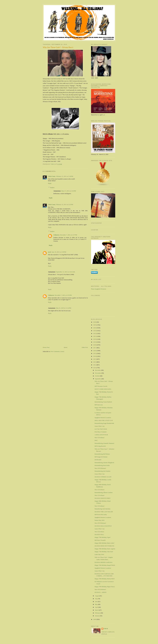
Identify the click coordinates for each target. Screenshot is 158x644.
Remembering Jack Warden (102, 471)
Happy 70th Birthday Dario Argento (105, 549)
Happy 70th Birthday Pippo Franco (105, 587)
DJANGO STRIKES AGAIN (103, 477)
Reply (50, 183)
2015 (95, 353)
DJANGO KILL (99, 534)
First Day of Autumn (101, 432)
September (98, 379)
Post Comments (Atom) (57, 351)
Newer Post (46, 347)
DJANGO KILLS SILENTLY (103, 526)
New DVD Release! (100, 468)
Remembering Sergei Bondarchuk (104, 423)
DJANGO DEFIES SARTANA (103, 562)
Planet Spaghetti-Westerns (99, 289)
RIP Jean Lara (99, 405)
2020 (95, 339)
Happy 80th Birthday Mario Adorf (104, 543)
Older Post (85, 347)
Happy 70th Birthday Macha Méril (105, 579)
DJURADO (98, 460)
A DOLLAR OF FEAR (101, 435)
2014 (95, 356)
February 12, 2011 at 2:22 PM (65, 204)
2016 (95, 351)
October (97, 376)
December (98, 370)
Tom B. (106, 629)
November (98, 373)
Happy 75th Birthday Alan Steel (104, 552)
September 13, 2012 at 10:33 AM (65, 272)
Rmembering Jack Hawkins (102, 509)
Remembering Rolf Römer (102, 454)
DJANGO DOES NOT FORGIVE (104, 546)
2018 (95, 345)
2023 (95, 331)
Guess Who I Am (100, 426)
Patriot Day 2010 (99, 520)
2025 (95, 325)
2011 (95, 365)
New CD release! (100, 438)
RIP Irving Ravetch (100, 446)
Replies (52, 187)
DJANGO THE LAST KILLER (104, 512)
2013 (95, 359)
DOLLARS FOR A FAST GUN (104, 420)
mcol (50, 252)
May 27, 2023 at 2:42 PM (69, 191)
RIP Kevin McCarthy (101, 515)
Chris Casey (52, 176)
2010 (95, 368)
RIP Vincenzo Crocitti (101, 386)
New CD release (99, 532)
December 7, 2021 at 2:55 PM (63, 295)
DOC (96, 440)
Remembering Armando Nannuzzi (104, 443)
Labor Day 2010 (99, 554)
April (97, 607)
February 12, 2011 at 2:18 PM (65, 176)
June (97, 602)
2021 (95, 336)
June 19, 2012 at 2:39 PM (59, 252)
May (97, 604)
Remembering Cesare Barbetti (103, 402)
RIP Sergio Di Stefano (101, 457)
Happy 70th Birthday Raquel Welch (105, 565)
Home (66, 347)
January (97, 616)
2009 (95, 619)
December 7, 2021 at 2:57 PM (69, 235)
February (98, 613)
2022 (95, 333)
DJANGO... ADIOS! (101, 592)
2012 (95, 362)
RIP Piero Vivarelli (100, 540)
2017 (95, 348)
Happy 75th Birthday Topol (102, 537)
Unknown (56, 235)
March (97, 610)
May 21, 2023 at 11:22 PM (64, 308)
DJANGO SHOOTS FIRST (102, 498)
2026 (95, 322)
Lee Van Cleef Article (101, 429)
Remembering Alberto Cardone (104, 492)
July (96, 599)
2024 (95, 328)
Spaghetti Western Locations (103, 418)
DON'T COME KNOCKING (103, 389)
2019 (95, 342)
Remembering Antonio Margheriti (104, 463)
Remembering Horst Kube (102, 465)
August (97, 596)
